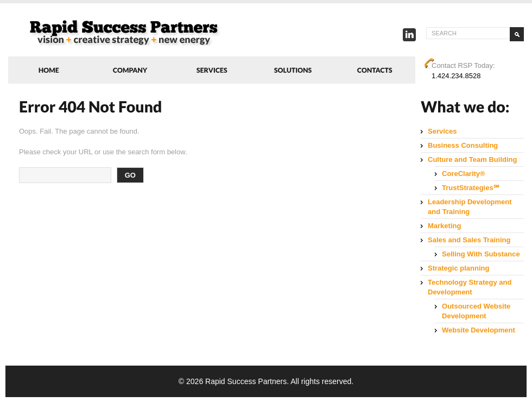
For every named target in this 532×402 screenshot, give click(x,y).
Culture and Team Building (472, 159)
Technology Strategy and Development (470, 287)
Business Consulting (463, 145)
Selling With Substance (481, 254)
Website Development (479, 330)
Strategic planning (458, 268)
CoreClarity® (464, 174)
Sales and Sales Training (469, 240)
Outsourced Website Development (476, 311)
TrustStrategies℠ (471, 188)
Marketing (444, 226)
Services (442, 131)
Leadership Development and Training (470, 207)
